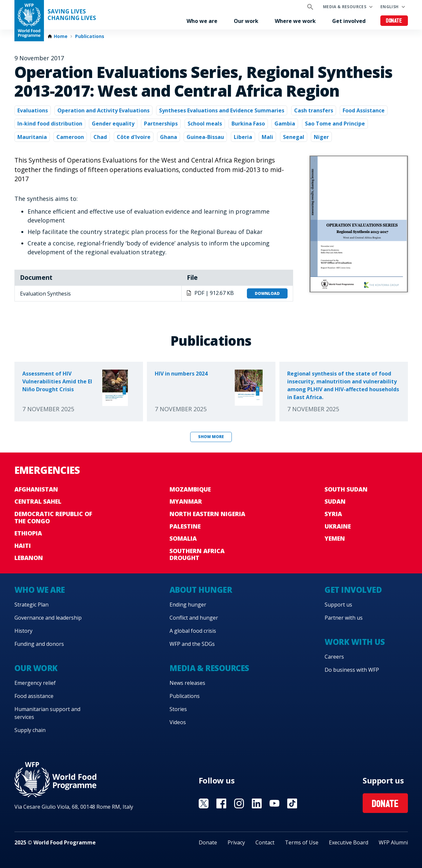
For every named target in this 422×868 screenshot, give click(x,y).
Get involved (349, 21)
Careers (334, 657)
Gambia (285, 124)
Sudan (335, 501)
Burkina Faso (248, 124)
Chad (100, 137)
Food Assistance (364, 110)
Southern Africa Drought (197, 554)
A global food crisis (193, 631)
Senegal (294, 137)
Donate (394, 21)
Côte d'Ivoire (134, 137)
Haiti (23, 546)
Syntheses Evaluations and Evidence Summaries (222, 110)
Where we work (295, 21)
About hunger (201, 590)
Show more (211, 437)
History (23, 631)
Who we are (202, 21)
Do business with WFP (352, 670)
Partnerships (161, 124)
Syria (333, 514)
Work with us (355, 642)
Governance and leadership (48, 618)
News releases (187, 683)
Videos (178, 722)
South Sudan (346, 489)
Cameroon (70, 137)
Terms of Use (302, 842)
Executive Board (349, 842)
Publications (90, 36)
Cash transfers (314, 110)
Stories (178, 709)
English (390, 7)
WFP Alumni (393, 842)
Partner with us (344, 618)
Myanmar (186, 501)
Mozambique (190, 489)
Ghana (169, 137)
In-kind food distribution (50, 124)
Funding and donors (39, 644)
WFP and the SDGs (192, 644)
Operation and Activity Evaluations (103, 110)
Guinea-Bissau (205, 137)
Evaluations (33, 110)
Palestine (185, 526)
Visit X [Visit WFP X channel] (204, 803)
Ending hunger (188, 605)
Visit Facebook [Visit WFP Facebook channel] (221, 803)
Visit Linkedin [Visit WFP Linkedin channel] (257, 803)
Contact (265, 842)
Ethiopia (28, 533)
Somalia (183, 538)
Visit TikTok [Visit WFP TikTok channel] (292, 803)
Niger (321, 137)
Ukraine (338, 526)
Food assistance (34, 696)
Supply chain (30, 730)
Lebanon (29, 558)
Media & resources (345, 7)
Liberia (243, 137)
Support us (338, 605)
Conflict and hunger (194, 618)
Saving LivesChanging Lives (72, 15)
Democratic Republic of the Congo (53, 517)
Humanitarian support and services (47, 713)
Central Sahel (38, 501)
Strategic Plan (31, 605)
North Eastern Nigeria (207, 514)
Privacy (236, 842)
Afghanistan (36, 489)
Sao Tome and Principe (335, 124)
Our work (246, 21)
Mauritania (32, 137)
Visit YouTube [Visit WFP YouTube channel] (274, 803)
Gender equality (113, 124)
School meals (205, 124)
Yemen (335, 538)
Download (267, 293)
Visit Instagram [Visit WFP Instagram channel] (239, 803)
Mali (267, 137)
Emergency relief (35, 683)
